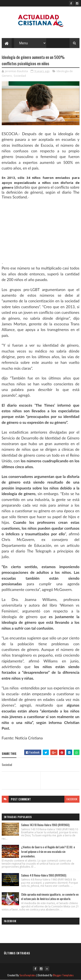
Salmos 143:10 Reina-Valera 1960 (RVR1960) (45, 825)
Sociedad (20, 76)
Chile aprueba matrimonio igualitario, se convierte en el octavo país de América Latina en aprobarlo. (50, 897)
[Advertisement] (41, 230)
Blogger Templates (63, 975)
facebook (72, 799)
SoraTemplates (28, 975)
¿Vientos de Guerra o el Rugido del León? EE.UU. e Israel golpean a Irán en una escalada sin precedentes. (48, 852)
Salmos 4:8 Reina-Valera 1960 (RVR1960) (44, 875)
